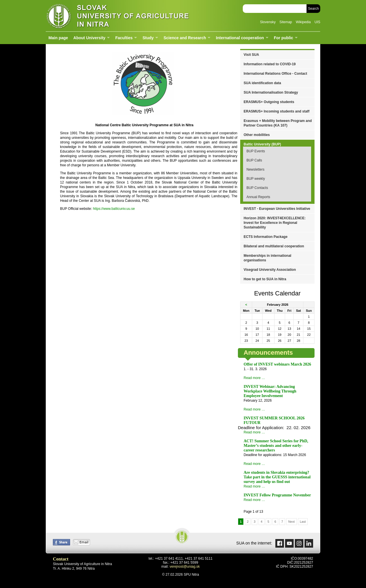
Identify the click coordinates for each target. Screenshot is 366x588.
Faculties (124, 38)
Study (148, 38)
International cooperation (240, 38)
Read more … (254, 378)
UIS (317, 22)
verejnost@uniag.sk (185, 567)
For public (284, 38)
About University (89, 38)
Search (313, 9)
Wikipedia (303, 22)
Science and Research (185, 38)
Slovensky (268, 22)
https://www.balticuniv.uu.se (114, 209)
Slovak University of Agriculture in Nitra (116, 16)
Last (303, 522)
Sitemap (286, 22)
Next (292, 522)
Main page (58, 38)
